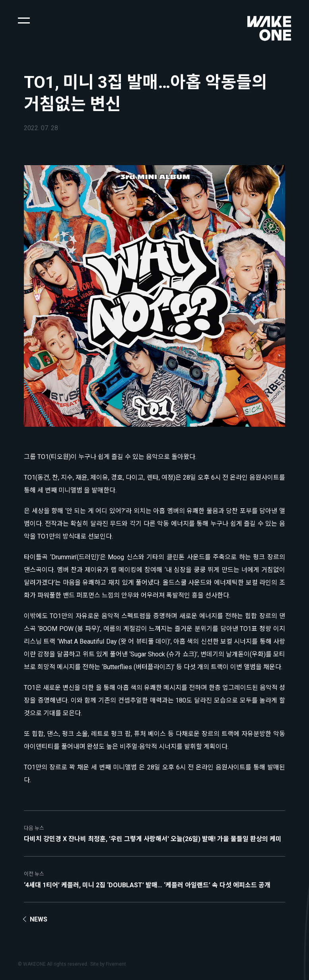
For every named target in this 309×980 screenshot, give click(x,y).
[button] (24, 20)
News (39, 919)
